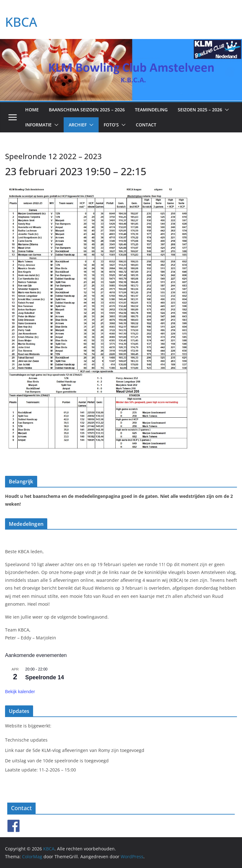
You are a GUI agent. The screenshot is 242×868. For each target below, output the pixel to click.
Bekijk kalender (20, 692)
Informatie (38, 125)
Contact (146, 125)
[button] (226, 110)
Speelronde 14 (45, 677)
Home (32, 110)
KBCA (21, 22)
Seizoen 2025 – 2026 (200, 110)
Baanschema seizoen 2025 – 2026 (87, 110)
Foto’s (111, 125)
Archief (78, 125)
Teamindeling (151, 110)
